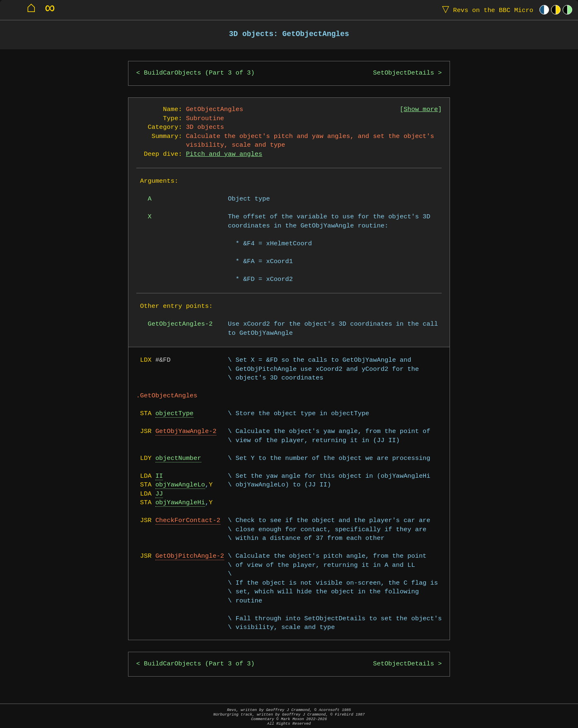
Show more (421, 110)
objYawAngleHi (180, 503)
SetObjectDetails (403, 73)
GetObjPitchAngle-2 (190, 556)
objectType (174, 414)
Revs (486, 10)
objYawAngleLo (180, 485)
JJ (159, 494)
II (159, 476)
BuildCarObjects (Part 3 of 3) (199, 73)
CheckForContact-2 (188, 521)
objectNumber (178, 458)
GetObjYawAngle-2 (186, 432)
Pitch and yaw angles (224, 154)
